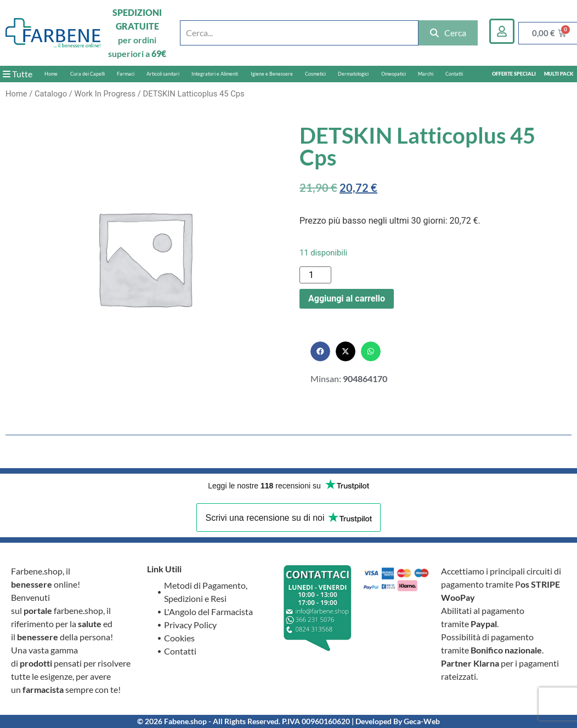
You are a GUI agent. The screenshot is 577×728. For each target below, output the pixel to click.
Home (51, 74)
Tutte (18, 74)
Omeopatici (394, 74)
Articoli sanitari (163, 74)
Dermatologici (353, 74)
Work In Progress (105, 94)
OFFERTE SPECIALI (514, 74)
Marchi (426, 74)
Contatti (454, 74)
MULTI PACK (559, 74)
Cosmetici (315, 74)
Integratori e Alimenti (215, 74)
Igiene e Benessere (272, 74)
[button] (320, 351)
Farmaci (126, 74)
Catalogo (51, 94)
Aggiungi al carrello (347, 298)
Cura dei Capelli (87, 74)
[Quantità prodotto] (315, 275)
